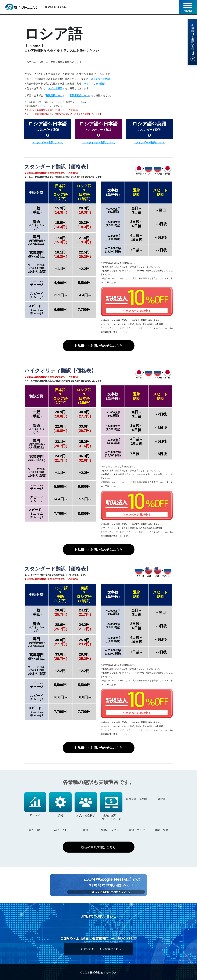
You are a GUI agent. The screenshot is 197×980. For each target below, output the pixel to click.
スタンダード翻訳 (100, 79)
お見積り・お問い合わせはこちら (99, 346)
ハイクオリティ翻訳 (94, 84)
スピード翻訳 (55, 88)
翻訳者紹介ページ (79, 96)
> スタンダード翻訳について (48, 143)
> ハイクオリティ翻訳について (98, 143)
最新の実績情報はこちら (98, 847)
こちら (44, 106)
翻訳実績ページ (54, 96)
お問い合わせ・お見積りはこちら (101, 949)
